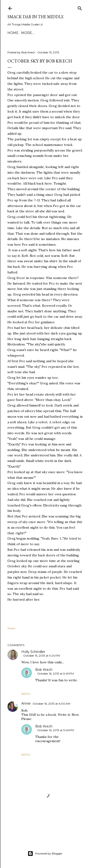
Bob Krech (44, 670)
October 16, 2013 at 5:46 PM (56, 730)
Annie (26, 703)
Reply (26, 694)
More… (28, 33)
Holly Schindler (33, 652)
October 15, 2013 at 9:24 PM (42, 656)
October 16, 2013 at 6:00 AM (51, 704)
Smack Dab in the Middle (35, 17)
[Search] (80, 7)
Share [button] (11, 628)
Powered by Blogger (45, 854)
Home (13, 33)
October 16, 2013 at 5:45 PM (55, 673)
